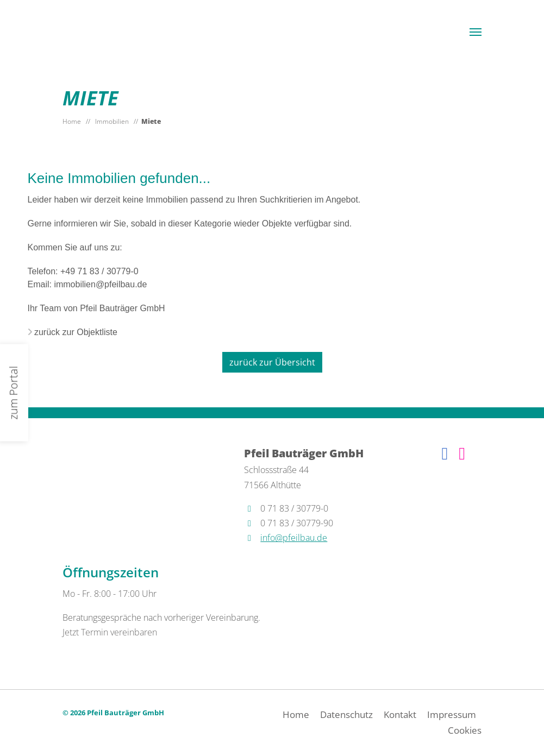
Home (72, 121)
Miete (151, 121)
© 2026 (113, 713)
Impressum (452, 714)
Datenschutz (346, 714)
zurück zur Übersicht (272, 362)
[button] (476, 32)
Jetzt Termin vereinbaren (110, 632)
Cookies (465, 730)
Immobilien (112, 121)
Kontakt (400, 714)
